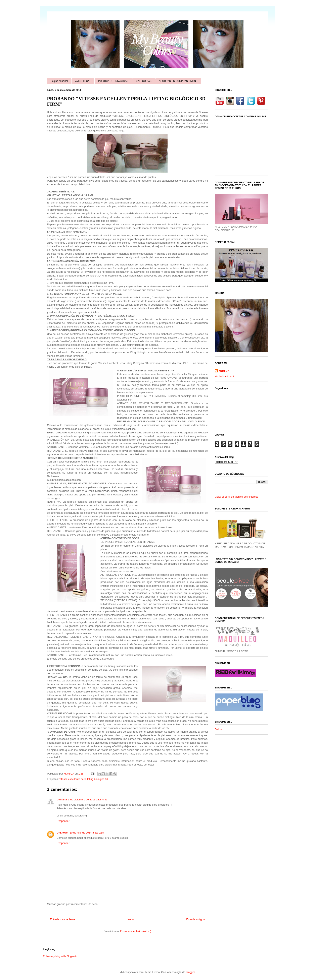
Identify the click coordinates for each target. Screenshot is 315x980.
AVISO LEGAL (83, 81)
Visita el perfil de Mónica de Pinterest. (237, 497)
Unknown (63, 833)
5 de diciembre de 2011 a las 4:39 (88, 800)
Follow (219, 729)
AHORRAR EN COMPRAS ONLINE (178, 81)
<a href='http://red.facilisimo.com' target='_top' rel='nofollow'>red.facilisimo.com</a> (235, 673)
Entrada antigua (195, 919)
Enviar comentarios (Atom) (136, 931)
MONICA (224, 371)
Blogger (190, 972)
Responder (63, 821)
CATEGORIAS (144, 81)
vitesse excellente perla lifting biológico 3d (84, 779)
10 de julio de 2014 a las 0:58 (87, 833)
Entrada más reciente (62, 919)
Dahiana (62, 800)
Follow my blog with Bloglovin (60, 956)
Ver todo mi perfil (225, 376)
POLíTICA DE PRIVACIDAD (113, 81)
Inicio (131, 919)
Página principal (59, 81)
